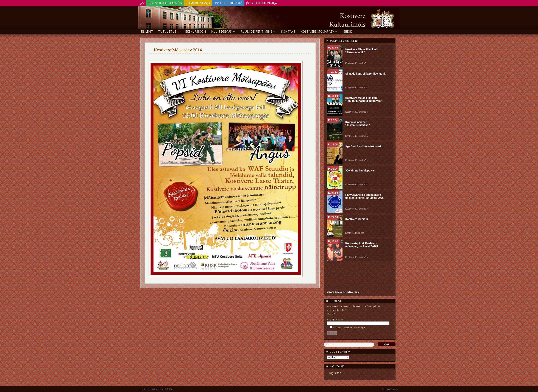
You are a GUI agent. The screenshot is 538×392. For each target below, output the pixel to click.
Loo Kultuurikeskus (239, 3)
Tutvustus (167, 31)
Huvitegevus (221, 31)
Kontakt (288, 31)
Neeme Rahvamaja (206, 3)
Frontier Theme (390, 389)
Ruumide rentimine (256, 31)
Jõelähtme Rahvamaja (276, 3)
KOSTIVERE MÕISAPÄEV (317, 31)
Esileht (147, 31)
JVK (144, 3)
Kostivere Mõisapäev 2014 (178, 49)
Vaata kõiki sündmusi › (343, 291)
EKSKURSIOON (196, 31)
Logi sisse (334, 372)
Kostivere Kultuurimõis (169, 3)
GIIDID (348, 31)
